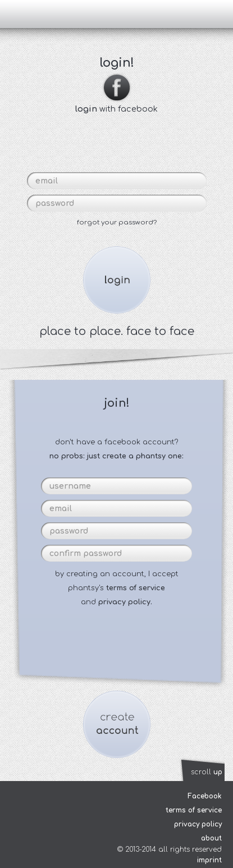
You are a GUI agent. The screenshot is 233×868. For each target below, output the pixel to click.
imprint (209, 860)
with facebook (116, 104)
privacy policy (198, 824)
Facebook (205, 796)
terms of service (136, 588)
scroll (207, 772)
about (211, 838)
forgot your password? (117, 222)
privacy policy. (125, 602)
